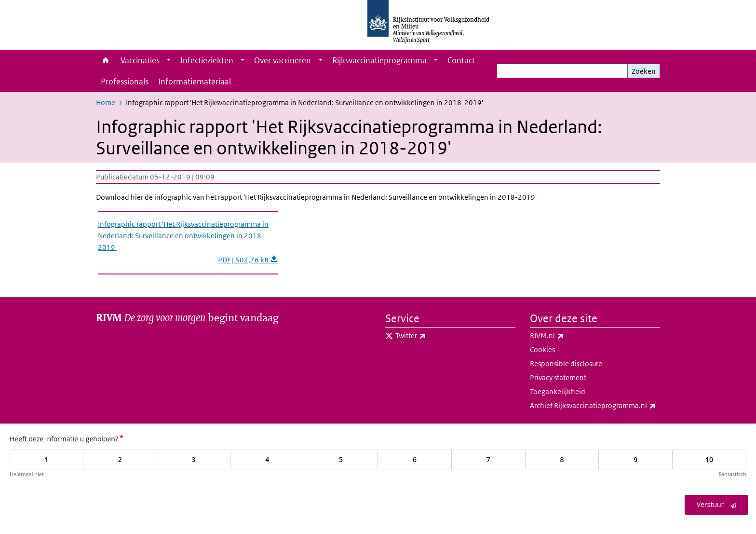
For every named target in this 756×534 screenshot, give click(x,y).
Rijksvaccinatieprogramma (379, 60)
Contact (461, 60)
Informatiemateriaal (195, 82)
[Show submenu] (169, 60)
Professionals (125, 82)
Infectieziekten (207, 60)
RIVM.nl (568, 336)
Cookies (542, 349)
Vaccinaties (140, 60)
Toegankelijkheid (558, 391)
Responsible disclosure (566, 363)
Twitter (432, 336)
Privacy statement (558, 377)
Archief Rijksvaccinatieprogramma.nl (595, 406)
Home (106, 60)
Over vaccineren (283, 60)
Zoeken (644, 71)
